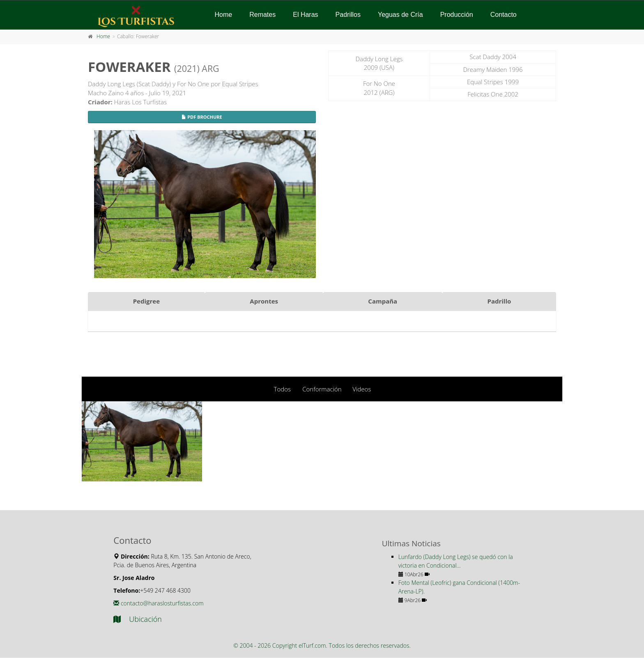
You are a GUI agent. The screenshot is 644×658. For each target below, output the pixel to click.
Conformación (322, 389)
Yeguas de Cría (400, 15)
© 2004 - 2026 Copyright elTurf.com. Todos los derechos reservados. (322, 645)
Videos (362, 389)
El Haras (305, 15)
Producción (457, 15)
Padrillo (499, 301)
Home (224, 15)
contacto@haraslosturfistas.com (158, 603)
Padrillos (348, 15)
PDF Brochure (202, 117)
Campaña (383, 301)
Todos (282, 389)
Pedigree (146, 301)
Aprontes (264, 301)
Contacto (504, 15)
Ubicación (138, 619)
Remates (262, 15)
